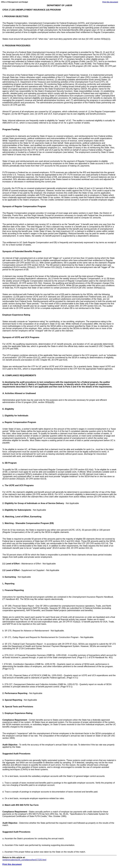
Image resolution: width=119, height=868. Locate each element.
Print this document (110, 2)
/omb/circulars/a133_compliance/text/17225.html (24, 860)
